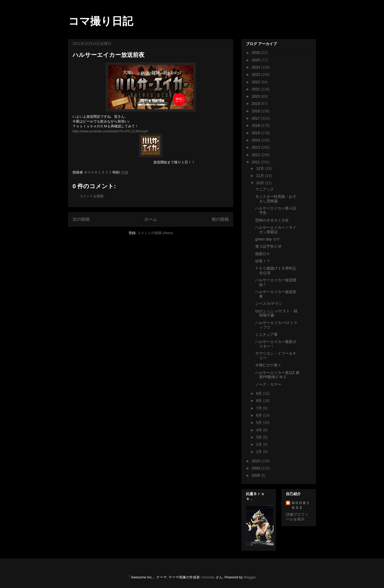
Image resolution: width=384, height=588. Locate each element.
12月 (260, 168)
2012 (256, 155)
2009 (256, 468)
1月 (259, 452)
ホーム (151, 219)
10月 (260, 183)
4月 (259, 430)
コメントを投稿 (91, 196)
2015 (256, 133)
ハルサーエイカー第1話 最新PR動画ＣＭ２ (277, 375)
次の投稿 (81, 219)
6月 (259, 415)
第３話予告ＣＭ (268, 246)
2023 (256, 74)
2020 (256, 96)
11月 (260, 176)
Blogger (250, 577)
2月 (259, 444)
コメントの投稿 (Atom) (155, 233)
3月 (259, 437)
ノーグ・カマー (268, 384)
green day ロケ (268, 239)
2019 (256, 104)
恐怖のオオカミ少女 (272, 220)
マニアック (265, 189)
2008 (256, 475)
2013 (256, 147)
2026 (256, 53)
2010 (256, 461)
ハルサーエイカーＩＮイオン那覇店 (276, 230)
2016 (256, 125)
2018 (256, 111)
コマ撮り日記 (101, 21)
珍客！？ (263, 261)
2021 (256, 89)
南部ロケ (263, 254)
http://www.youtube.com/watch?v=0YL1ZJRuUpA (110, 131)
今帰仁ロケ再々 (268, 365)
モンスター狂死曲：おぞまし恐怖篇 (276, 199)
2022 (256, 82)
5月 (259, 423)
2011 (256, 162)
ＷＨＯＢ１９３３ (301, 505)
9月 (259, 393)
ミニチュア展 (266, 334)
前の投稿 (220, 219)
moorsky (208, 577)
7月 (259, 408)
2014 (256, 140)
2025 (256, 60)
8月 (259, 401)
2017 (256, 118)
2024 (256, 67)
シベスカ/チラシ (269, 303)
